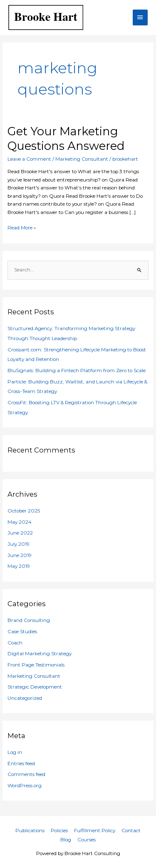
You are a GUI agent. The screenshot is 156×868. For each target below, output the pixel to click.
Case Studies (22, 632)
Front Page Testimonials (36, 665)
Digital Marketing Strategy (40, 654)
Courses (87, 840)
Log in (15, 752)
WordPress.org (25, 786)
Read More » (22, 227)
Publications (30, 831)
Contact (131, 831)
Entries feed (21, 764)
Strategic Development (35, 687)
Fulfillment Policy (95, 831)
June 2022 (20, 533)
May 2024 (20, 522)
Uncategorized (25, 698)
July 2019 (19, 544)
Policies (59, 831)
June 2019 (20, 555)
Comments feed (26, 774)
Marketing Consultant (82, 159)
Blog (66, 840)
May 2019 (19, 566)
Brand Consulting (29, 620)
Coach (15, 643)
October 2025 (24, 511)
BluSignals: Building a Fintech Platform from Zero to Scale (77, 371)
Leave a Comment (29, 159)
